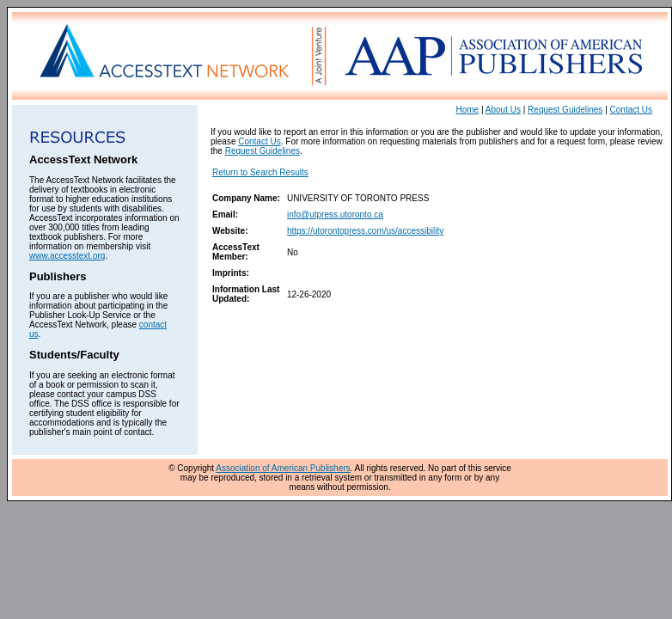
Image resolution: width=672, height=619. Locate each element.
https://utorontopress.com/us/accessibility (365, 231)
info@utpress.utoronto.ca (335, 215)
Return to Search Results (260, 172)
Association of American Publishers (283, 468)
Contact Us (631, 110)
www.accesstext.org (67, 256)
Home (468, 110)
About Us (503, 110)
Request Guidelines (565, 110)
